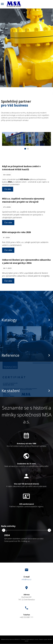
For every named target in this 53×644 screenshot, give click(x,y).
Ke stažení (11, 391)
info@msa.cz (26, 579)
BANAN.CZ (17, 639)
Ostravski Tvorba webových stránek (30, 639)
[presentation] (4, 530)
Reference (10, 355)
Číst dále (8, 189)
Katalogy (9, 320)
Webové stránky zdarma (7, 639)
